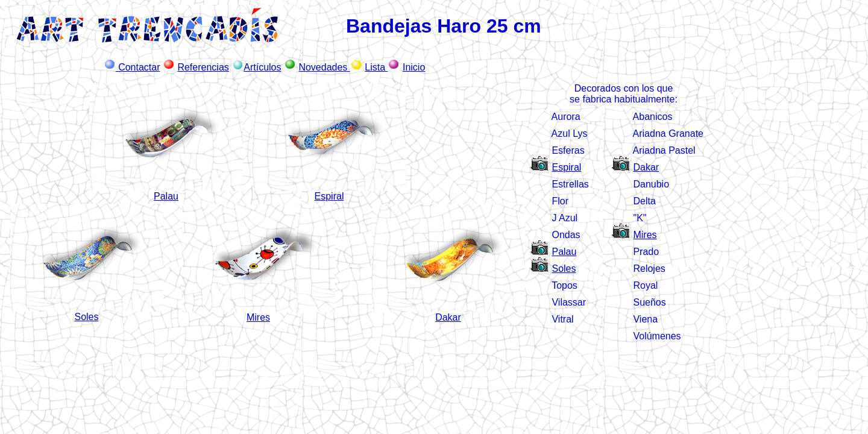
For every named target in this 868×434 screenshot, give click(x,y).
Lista (376, 67)
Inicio (414, 67)
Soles (564, 269)
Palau (166, 196)
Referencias (203, 67)
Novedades (324, 67)
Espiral (329, 196)
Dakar (646, 167)
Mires (645, 235)
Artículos (262, 67)
